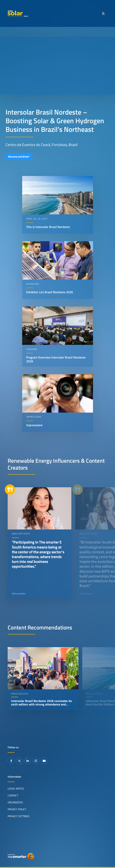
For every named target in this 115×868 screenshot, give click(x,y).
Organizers (15, 802)
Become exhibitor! (19, 157)
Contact (13, 795)
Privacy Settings (19, 816)
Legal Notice (16, 788)
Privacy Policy (17, 809)
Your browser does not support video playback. (57, 66)
